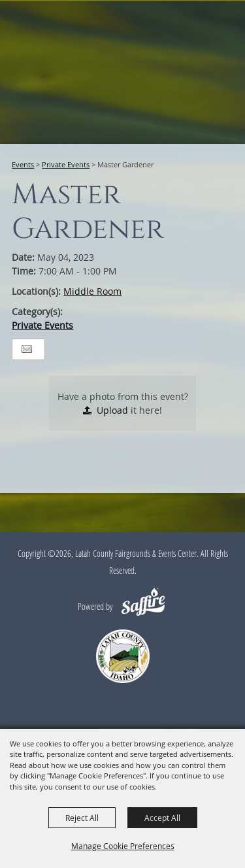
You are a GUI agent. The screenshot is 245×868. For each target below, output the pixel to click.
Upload (112, 410)
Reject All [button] (82, 818)
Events (23, 164)
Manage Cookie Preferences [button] (123, 846)
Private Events (66, 164)
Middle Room (92, 291)
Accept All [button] (162, 818)
